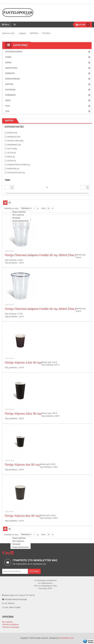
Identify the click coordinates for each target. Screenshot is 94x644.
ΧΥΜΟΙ (48, 57)
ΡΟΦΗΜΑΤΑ (48, 95)
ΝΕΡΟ (48, 100)
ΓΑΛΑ (48, 106)
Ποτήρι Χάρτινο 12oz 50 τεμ (23, 362)
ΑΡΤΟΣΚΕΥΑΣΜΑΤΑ (48, 52)
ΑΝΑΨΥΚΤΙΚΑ (48, 68)
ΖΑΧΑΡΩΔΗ (48, 90)
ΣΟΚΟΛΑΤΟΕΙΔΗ (48, 79)
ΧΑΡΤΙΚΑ (48, 84)
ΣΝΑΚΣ (48, 63)
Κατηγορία (16, 218)
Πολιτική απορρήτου (10, 624)
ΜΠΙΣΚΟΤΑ (48, 73)
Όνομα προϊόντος (19, 212)
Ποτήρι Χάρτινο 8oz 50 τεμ (22, 516)
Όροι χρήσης (7, 622)
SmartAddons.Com (66, 638)
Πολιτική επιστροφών (11, 627)
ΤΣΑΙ (48, 111)
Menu (6, 25)
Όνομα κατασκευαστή (21, 221)
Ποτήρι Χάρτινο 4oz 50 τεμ (22, 465)
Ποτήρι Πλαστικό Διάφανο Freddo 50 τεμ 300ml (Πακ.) (40, 255)
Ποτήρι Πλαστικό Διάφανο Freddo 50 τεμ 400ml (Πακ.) (40, 309)
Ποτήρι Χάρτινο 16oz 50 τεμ (23, 413)
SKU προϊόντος (18, 215)
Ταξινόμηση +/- (26, 208)
